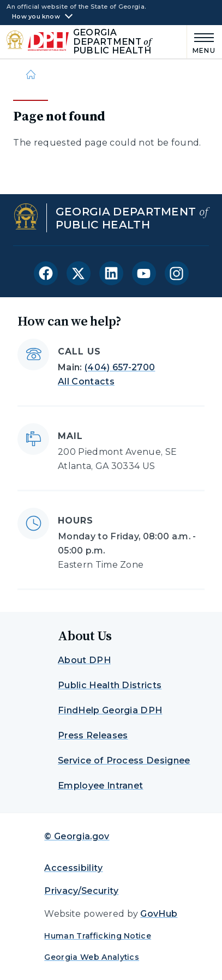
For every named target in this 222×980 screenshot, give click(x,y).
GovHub (159, 914)
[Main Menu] (201, 42)
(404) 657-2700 (120, 367)
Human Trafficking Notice (98, 936)
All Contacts (86, 381)
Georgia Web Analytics (92, 957)
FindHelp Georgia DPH (110, 710)
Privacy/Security (81, 891)
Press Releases (93, 735)
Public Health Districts (110, 685)
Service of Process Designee (124, 760)
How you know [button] (36, 17)
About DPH (84, 660)
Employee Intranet (100, 786)
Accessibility (73, 868)
